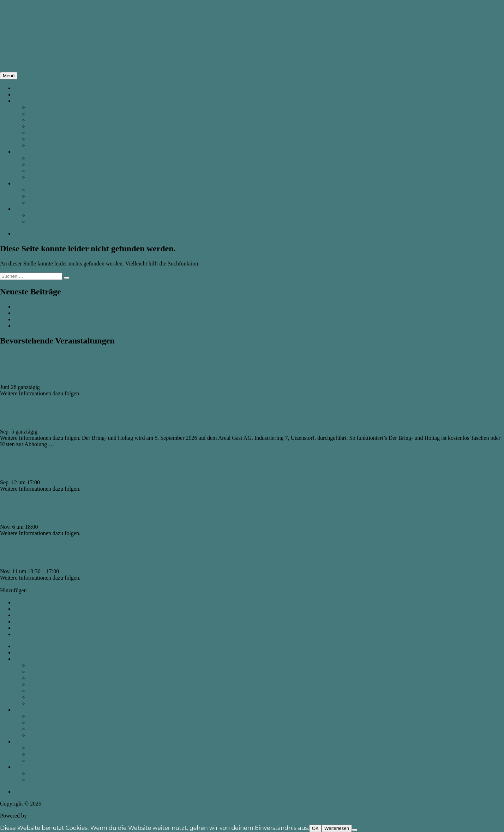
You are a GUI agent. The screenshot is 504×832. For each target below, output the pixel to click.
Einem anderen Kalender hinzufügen (56, 628)
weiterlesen (68, 444)
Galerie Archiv (45, 222)
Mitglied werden (47, 171)
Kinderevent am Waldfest (29, 381)
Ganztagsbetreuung (50, 145)
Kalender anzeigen (21, 584)
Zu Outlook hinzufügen (41, 615)
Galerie (22, 209)
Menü (9, 76)
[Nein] (355, 830)
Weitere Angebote (34, 183)
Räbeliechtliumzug (21, 520)
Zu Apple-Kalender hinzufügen (49, 621)
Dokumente (41, 139)
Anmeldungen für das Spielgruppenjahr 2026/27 (69, 319)
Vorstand (38, 164)
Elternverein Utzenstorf (69, 804)
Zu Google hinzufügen (40, 609)
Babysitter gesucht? (36, 313)
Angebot (38, 107)
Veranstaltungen (32, 94)
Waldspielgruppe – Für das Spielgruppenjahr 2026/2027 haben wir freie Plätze (103, 307)
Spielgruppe (28, 101)
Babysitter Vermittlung (54, 196)
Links (35, 177)
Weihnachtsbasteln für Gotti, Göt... (39, 565)
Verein (22, 152)
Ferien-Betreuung (48, 202)
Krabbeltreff (42, 190)
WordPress (40, 816)
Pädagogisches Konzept (55, 133)
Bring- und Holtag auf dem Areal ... (40, 425)
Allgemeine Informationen (58, 113)
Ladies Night (15, 476)
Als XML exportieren (38, 634)
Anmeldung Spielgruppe (56, 120)
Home (21, 88)
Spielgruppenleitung (51, 126)
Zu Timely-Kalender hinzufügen (51, 602)
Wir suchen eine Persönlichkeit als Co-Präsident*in (72, 326)
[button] (13, 590)
